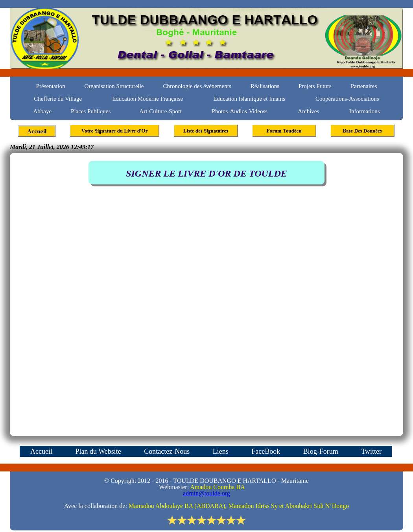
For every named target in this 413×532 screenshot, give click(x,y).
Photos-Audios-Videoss (240, 111)
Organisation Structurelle (114, 86)
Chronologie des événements (197, 86)
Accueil (42, 451)
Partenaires (364, 86)
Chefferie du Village (58, 99)
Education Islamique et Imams (249, 99)
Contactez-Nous (168, 451)
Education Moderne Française (147, 99)
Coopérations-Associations (347, 99)
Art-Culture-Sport (161, 111)
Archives (308, 111)
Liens (222, 451)
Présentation (52, 86)
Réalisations (265, 86)
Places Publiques (91, 111)
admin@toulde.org (206, 493)
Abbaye (42, 111)
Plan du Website (99, 451)
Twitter (371, 451)
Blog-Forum (322, 451)
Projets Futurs (315, 86)
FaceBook (266, 451)
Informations (364, 111)
